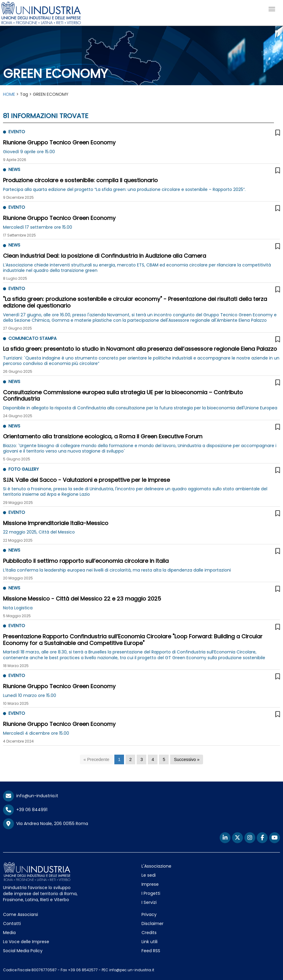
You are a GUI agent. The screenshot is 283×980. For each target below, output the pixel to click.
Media (9, 933)
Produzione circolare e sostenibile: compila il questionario (80, 180)
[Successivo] (187, 760)
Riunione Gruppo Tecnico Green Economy (59, 142)
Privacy (149, 914)
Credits (149, 933)
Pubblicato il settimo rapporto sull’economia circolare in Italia (86, 561)
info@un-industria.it (31, 796)
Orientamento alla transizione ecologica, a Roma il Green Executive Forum (103, 436)
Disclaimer (153, 924)
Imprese (150, 884)
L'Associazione (156, 866)
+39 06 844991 (25, 810)
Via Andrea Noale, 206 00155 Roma (46, 824)
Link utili (149, 942)
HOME (9, 94)
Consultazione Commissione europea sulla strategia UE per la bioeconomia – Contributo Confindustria (123, 396)
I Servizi (149, 902)
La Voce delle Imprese (26, 942)
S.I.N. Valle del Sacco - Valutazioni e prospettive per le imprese (86, 480)
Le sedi (149, 875)
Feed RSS (151, 951)
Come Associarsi (21, 914)
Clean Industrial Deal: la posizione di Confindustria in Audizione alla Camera (105, 256)
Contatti (12, 924)
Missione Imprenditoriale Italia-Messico (56, 523)
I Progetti (151, 893)
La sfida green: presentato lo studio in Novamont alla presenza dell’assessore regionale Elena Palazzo (140, 349)
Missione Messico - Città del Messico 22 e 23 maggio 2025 (82, 599)
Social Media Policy (23, 951)
